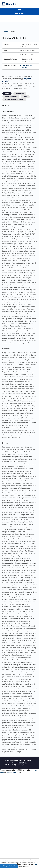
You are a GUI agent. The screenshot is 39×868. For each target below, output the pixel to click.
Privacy (21, 762)
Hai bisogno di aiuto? (8, 866)
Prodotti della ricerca (11, 96)
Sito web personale (26, 65)
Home (6, 32)
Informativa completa (24, 866)
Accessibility (12, 765)
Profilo (7, 94)
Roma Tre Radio (19, 14)
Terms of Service (12, 772)
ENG (36, 864)
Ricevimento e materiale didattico (14, 100)
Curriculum (23, 68)
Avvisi (25, 96)
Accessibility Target (21, 765)
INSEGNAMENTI (20, 94)
